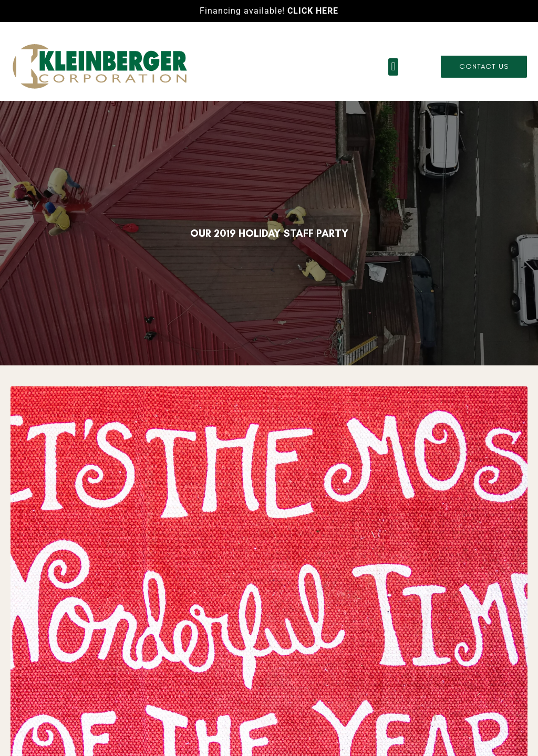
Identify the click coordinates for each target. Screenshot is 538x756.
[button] (393, 67)
